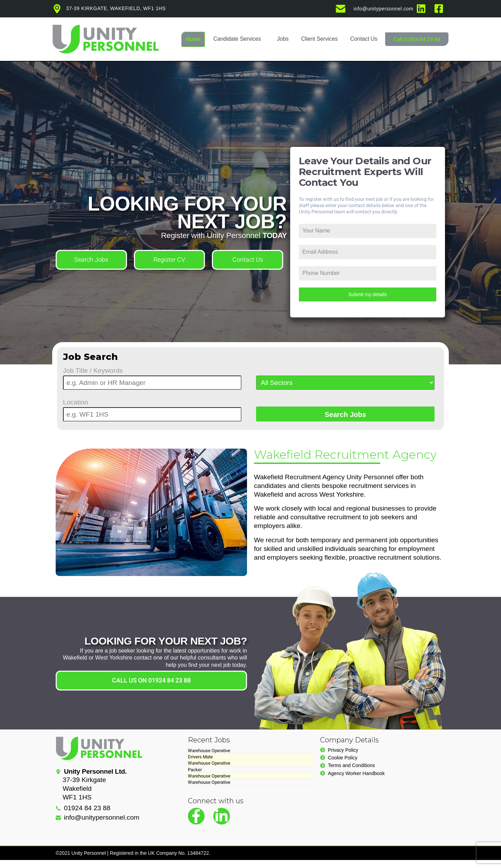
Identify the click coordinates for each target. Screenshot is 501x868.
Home (193, 39)
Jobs (283, 39)
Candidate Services (237, 39)
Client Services (319, 39)
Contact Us (364, 39)
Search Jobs (91, 260)
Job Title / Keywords (93, 371)
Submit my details (367, 294)
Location (76, 402)
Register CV (169, 260)
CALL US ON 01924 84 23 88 (151, 681)
